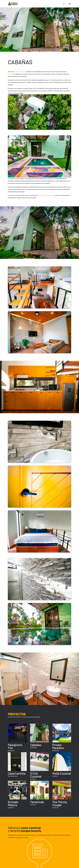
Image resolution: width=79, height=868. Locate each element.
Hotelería (33, 779)
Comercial (11, 808)
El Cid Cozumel (36, 775)
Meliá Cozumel (62, 773)
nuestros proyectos (20, 72)
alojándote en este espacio (46, 195)
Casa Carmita (17, 773)
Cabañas (36, 745)
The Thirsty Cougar (60, 803)
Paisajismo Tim (15, 746)
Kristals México (13, 803)
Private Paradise (58, 746)
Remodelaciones (13, 776)
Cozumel (10, 74)
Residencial (11, 750)
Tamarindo (37, 802)
